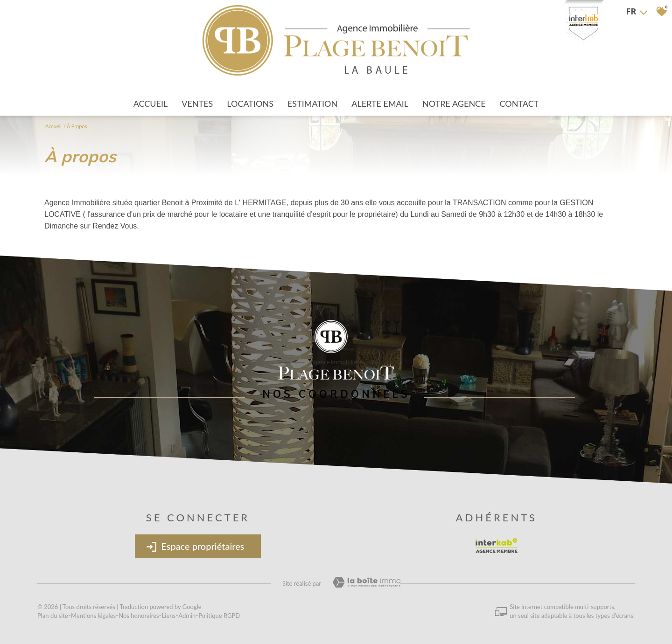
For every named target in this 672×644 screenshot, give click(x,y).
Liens (169, 616)
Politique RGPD (219, 616)
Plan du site (53, 616)
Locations (250, 104)
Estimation (312, 104)
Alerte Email (380, 104)
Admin (187, 616)
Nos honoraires (139, 616)
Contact (519, 104)
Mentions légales (93, 616)
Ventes (197, 104)
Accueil (151, 104)
